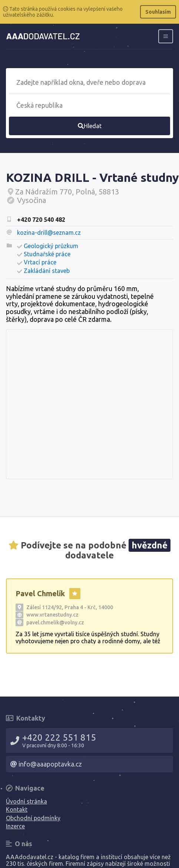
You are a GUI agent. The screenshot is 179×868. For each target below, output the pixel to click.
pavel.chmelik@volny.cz (55, 622)
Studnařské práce (47, 254)
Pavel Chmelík (40, 593)
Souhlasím (158, 12)
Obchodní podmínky (33, 818)
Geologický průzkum (51, 246)
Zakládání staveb (47, 271)
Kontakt (17, 809)
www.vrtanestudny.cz (52, 615)
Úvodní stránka (26, 801)
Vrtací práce (40, 262)
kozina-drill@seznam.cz (49, 233)
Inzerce (15, 826)
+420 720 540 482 (41, 220)
